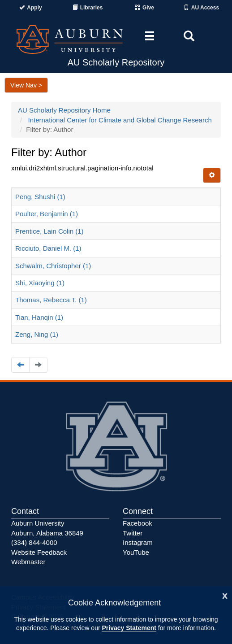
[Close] (225, 595)
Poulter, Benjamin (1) (47, 214)
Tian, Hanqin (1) (39, 317)
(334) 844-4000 (34, 542)
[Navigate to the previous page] (20, 365)
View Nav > (26, 85)
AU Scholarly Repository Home (64, 110)
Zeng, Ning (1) (37, 334)
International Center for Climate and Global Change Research (120, 120)
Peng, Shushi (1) (40, 197)
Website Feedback (39, 552)
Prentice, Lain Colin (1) (49, 231)
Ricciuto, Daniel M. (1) (48, 248)
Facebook (137, 523)
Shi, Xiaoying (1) (40, 283)
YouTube (136, 552)
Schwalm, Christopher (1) (53, 266)
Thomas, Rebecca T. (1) (51, 300)
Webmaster (28, 562)
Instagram (138, 542)
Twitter (133, 533)
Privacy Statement (129, 628)
